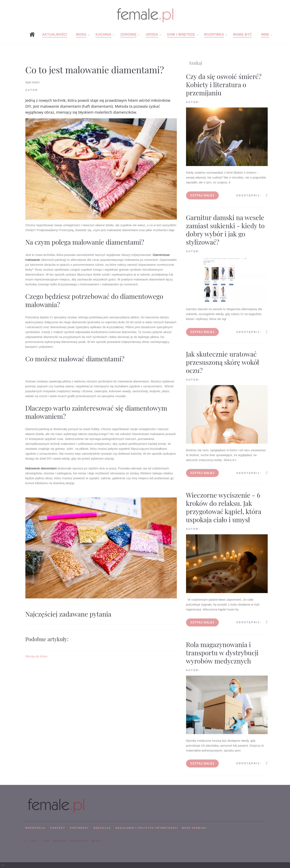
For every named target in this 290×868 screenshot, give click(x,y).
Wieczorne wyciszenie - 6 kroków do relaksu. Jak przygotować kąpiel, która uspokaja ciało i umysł (224, 507)
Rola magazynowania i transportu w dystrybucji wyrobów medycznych (222, 653)
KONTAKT (58, 828)
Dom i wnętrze (181, 34)
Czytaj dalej (203, 195)
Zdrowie (128, 34)
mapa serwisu (194, 828)
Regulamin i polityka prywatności (147, 828)
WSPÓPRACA (35, 828)
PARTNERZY (79, 828)
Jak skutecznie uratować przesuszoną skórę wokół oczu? (223, 362)
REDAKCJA (102, 828)
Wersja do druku (37, 656)
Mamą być (243, 34)
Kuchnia (103, 34)
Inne (265, 34)
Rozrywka (214, 34)
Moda (81, 34)
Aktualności (55, 34)
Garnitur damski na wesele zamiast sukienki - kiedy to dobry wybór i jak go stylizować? (225, 230)
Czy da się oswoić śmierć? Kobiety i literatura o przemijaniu (224, 84)
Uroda (152, 34)
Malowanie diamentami (41, 468)
